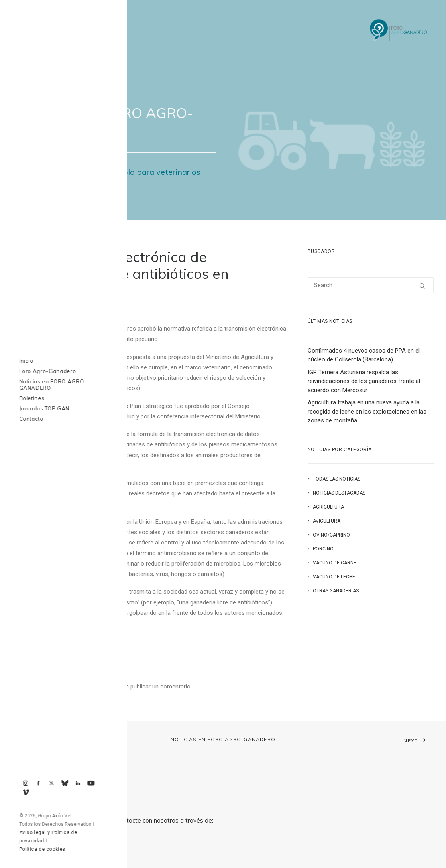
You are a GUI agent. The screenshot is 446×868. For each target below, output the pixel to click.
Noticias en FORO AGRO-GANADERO (223, 739)
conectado (101, 687)
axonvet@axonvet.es (60, 848)
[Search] (371, 285)
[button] (422, 286)
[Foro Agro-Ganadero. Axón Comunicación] (399, 31)
